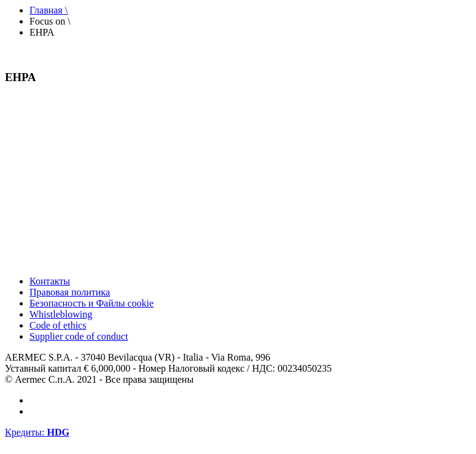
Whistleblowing (61, 314)
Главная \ (49, 10)
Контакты (50, 281)
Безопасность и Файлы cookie (92, 303)
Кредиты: (37, 432)
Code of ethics (58, 325)
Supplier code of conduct (79, 336)
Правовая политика (70, 292)
